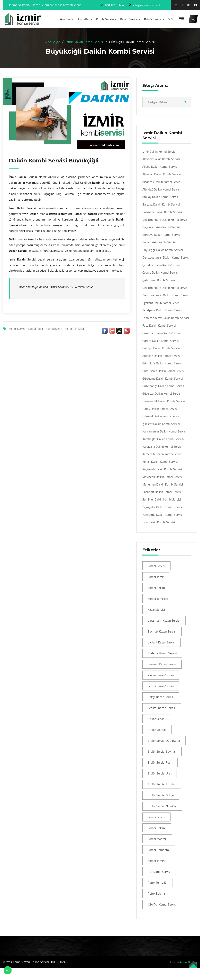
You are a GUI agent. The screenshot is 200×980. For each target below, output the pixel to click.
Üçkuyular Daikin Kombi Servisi (162, 507)
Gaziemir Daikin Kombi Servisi (162, 333)
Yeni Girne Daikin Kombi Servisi (162, 515)
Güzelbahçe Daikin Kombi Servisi (164, 386)
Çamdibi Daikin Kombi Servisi (161, 265)
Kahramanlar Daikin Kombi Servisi (164, 431)
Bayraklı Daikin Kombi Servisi (161, 227)
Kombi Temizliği (74, 329)
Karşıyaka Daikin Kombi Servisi (162, 447)
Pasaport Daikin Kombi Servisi (162, 492)
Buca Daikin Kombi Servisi (159, 242)
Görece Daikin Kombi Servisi (161, 341)
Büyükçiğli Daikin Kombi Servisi (163, 250)
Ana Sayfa (67, 19)
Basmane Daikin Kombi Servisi (162, 212)
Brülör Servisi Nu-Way (162, 806)
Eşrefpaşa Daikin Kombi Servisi (162, 310)
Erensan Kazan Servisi (162, 664)
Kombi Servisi (105, 19)
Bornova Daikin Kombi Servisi (162, 235)
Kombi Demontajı (159, 850)
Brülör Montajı (157, 730)
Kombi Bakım (54, 329)
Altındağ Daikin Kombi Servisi (161, 189)
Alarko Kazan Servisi (161, 675)
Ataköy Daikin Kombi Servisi (161, 197)
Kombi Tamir (36, 329)
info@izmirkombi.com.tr (147, 5)
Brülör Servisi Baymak (162, 751)
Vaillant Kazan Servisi (162, 642)
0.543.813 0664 (114, 5)
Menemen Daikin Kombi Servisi (163, 484)
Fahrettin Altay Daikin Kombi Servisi (166, 318)
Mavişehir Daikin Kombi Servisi (162, 477)
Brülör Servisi (153, 19)
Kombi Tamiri (156, 861)
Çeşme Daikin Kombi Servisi (160, 272)
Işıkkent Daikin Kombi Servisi (161, 424)
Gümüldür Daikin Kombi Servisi (162, 363)
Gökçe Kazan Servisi (161, 697)
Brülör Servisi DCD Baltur (164, 741)
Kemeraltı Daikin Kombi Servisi (162, 454)
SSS (171, 19)
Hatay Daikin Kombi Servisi (160, 409)
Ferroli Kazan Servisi (161, 686)
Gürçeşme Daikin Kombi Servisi (163, 379)
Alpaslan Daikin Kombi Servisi (162, 174)
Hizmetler (83, 19)
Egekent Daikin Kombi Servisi (161, 303)
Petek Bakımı (156, 893)
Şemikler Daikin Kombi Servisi (162, 499)
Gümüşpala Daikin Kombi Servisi (163, 371)
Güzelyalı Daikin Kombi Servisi (162, 394)
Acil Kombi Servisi (159, 872)
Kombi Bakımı (157, 828)
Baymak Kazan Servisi (162, 631)
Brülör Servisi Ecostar (162, 784)
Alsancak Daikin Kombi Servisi (162, 182)
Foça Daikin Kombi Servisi (159, 326)
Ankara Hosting (188, 962)
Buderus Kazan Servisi (162, 653)
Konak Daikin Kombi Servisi (160, 462)
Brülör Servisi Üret (160, 773)
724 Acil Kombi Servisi (162, 904)
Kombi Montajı (157, 839)
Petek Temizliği (157, 883)
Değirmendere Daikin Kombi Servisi (165, 220)
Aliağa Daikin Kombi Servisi (160, 167)
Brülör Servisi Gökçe (161, 795)
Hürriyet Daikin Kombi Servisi (161, 416)
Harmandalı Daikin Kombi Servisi (164, 401)
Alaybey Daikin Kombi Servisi (161, 159)
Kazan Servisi (129, 19)
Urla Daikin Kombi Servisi (159, 522)
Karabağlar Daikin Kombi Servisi (163, 439)
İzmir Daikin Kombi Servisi (85, 42)
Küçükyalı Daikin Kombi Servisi (162, 469)
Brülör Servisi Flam (160, 762)
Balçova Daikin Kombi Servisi (161, 204)
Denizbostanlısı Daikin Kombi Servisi (166, 257)
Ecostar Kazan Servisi (162, 708)
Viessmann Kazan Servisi (164, 620)
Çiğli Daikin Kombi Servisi (159, 280)
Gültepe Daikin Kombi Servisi (161, 348)
